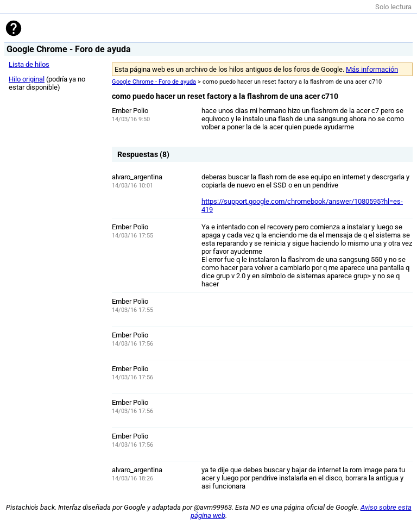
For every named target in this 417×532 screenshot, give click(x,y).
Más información (372, 69)
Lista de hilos (29, 64)
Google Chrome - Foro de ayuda (154, 82)
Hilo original (27, 79)
